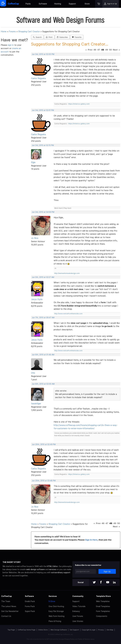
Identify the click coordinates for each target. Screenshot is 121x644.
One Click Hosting (56, 606)
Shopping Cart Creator (29, 31)
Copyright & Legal (89, 630)
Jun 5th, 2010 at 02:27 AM (43, 277)
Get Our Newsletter (10, 611)
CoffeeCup (7, 596)
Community (78, 596)
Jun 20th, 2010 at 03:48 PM (44, 481)
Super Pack (30, 611)
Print (49, 37)
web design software (35, 569)
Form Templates (103, 611)
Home (4, 31)
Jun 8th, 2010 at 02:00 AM (43, 384)
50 (110, 50)
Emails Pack (30, 601)
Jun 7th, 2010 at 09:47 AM (43, 318)
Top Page (11, 630)
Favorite (77, 37)
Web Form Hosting (56, 616)
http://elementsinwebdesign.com (67, 273)
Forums (12, 31)
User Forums (78, 616)
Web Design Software (59, 630)
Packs (28, 4)
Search (37, 37)
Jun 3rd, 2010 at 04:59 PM (43, 212)
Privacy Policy (69, 639)
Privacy (101, 630)
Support (72, 4)
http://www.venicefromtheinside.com (68, 314)
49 (107, 50)
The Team (6, 601)
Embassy (76, 611)
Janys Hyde (37, 299)
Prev (90, 50)
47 (99, 50)
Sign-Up (107, 571)
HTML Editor (52, 566)
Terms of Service (84, 639)
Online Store (43, 630)
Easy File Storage (56, 611)
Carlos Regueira (38, 78)
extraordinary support (61, 572)
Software (43, 4)
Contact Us (6, 616)
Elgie (33, 162)
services (53, 569)
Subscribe (62, 37)
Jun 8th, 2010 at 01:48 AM (43, 355)
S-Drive (52, 601)
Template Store (103, 596)
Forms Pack (30, 606)
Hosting (58, 4)
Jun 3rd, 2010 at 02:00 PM (43, 54)
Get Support (74, 630)
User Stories (78, 621)
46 (95, 50)
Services (53, 596)
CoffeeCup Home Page (27, 630)
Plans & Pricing (55, 621)
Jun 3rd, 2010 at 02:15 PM (43, 145)
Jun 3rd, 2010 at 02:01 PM (43, 110)
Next (115, 50)
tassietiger (36, 403)
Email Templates (103, 606)
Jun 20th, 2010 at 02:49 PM (44, 444)
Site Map (110, 630)
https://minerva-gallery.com (79, 104)
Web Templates (103, 601)
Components (102, 616)
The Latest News (9, 606)
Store (87, 4)
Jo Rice (35, 238)
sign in (11, 45)
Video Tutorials (79, 606)
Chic (33, 373)
